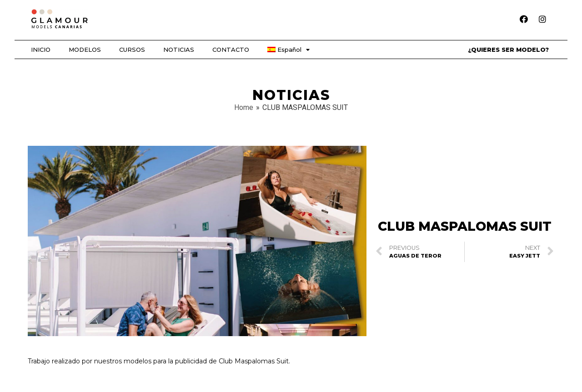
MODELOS (85, 50)
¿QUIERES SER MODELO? (508, 50)
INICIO (41, 50)
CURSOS (132, 50)
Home (244, 107)
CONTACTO (231, 50)
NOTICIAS (179, 50)
